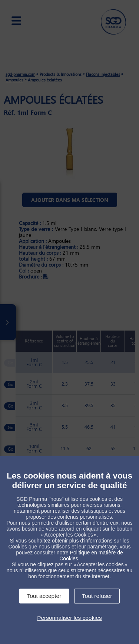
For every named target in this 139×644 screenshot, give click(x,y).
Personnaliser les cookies (69, 618)
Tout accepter (44, 596)
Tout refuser (97, 596)
